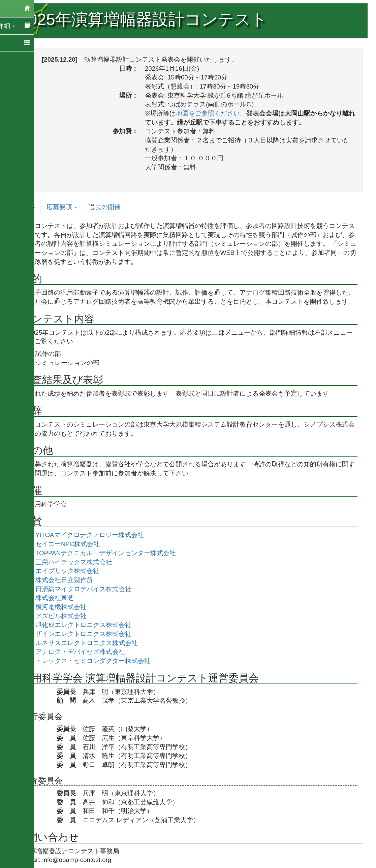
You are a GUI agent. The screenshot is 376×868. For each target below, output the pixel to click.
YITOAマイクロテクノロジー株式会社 (95, 535)
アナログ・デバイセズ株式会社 (85, 652)
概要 (34, 207)
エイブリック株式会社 (72, 571)
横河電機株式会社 (66, 607)
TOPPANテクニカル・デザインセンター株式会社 (111, 553)
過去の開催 (110, 207)
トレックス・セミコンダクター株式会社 (98, 661)
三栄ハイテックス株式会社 (79, 562)
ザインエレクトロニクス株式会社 (88, 634)
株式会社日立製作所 (69, 580)
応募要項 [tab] (67, 207)
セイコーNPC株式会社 (73, 544)
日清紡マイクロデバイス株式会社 (88, 589)
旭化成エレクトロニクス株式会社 (88, 625)
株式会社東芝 (60, 598)
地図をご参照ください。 (216, 113)
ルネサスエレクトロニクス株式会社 (92, 643)
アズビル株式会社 (66, 616)
